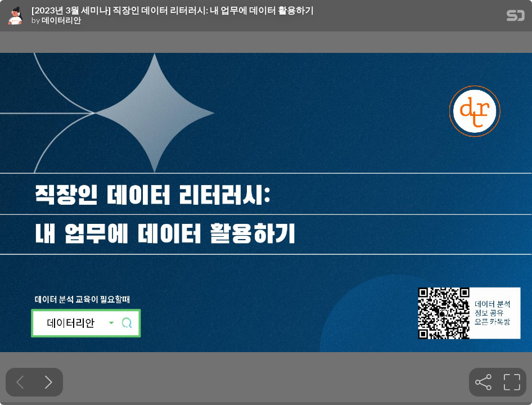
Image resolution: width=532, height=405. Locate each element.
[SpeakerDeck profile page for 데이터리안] (16, 16)
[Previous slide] (20, 382)
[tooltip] (483, 382)
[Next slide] (49, 382)
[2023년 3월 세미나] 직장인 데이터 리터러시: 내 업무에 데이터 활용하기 (173, 10)
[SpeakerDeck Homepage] (516, 18)
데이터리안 (61, 20)
